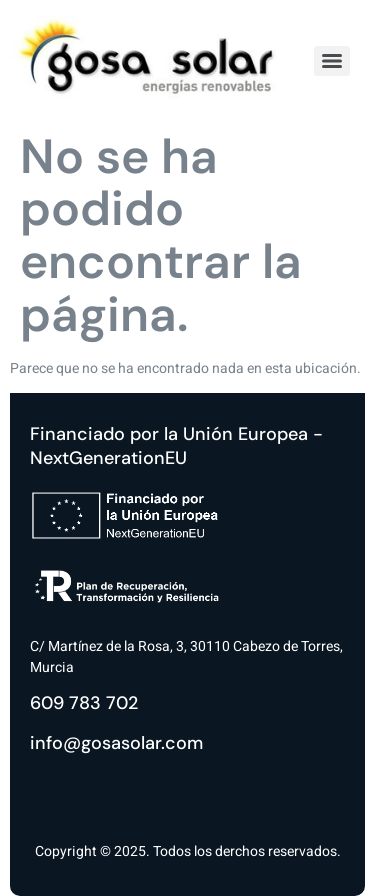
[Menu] (332, 61)
